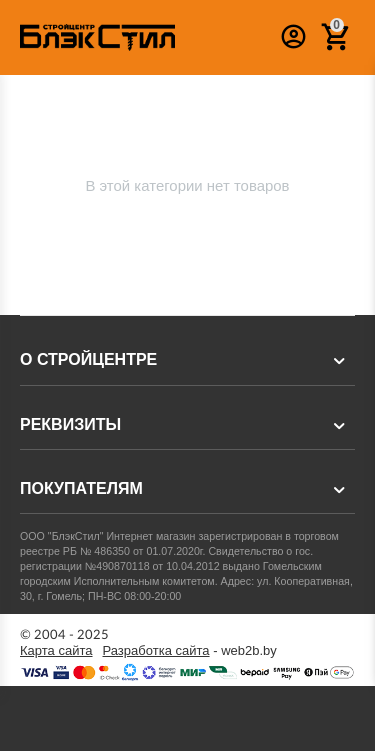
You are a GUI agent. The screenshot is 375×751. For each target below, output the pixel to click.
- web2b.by (190, 651)
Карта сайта (56, 651)
